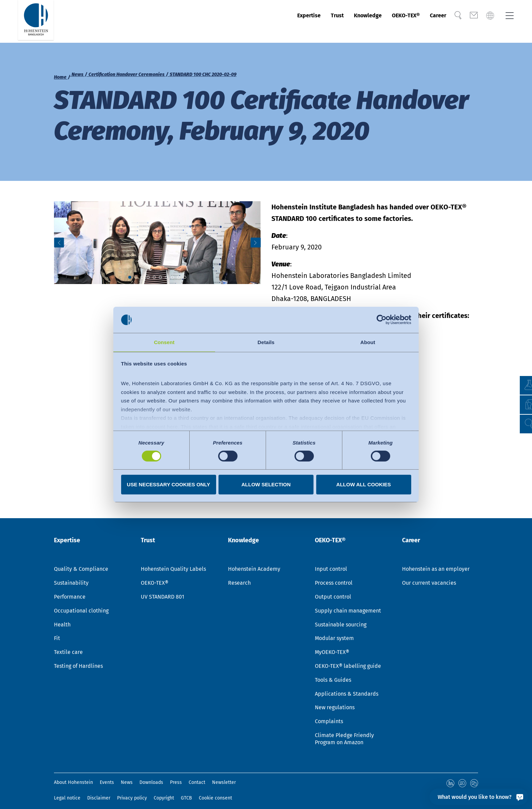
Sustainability (71, 576)
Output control (333, 590)
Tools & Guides (333, 673)
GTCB (186, 790)
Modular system (334, 631)
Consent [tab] (164, 342)
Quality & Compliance (81, 562)
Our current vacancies (429, 576)
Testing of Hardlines (78, 659)
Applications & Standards (347, 687)
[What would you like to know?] (479, 797)
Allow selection (266, 485)
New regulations (335, 700)
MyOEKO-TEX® (332, 645)
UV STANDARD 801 (163, 590)
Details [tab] (266, 342)
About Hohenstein (73, 775)
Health (62, 617)
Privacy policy (132, 790)
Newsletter (224, 775)
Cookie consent (215, 790)
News (127, 775)
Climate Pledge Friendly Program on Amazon (344, 732)
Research (239, 576)
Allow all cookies (364, 485)
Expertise (279, 21)
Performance (70, 590)
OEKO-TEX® (393, 21)
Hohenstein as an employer (436, 562)
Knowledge (348, 21)
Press (176, 775)
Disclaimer (99, 790)
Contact (197, 775)
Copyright (164, 790)
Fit (57, 631)
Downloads (151, 775)
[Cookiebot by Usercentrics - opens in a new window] (382, 319)
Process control (334, 576)
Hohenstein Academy (254, 562)
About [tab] (368, 342)
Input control (331, 562)
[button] (520, 424)
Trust (312, 21)
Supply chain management (348, 604)
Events (107, 775)
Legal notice (67, 790)
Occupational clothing (81, 604)
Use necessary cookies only (168, 485)
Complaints (329, 714)
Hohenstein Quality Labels (173, 562)
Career (432, 21)
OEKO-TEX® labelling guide (348, 659)
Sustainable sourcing (341, 617)
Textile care (68, 645)
